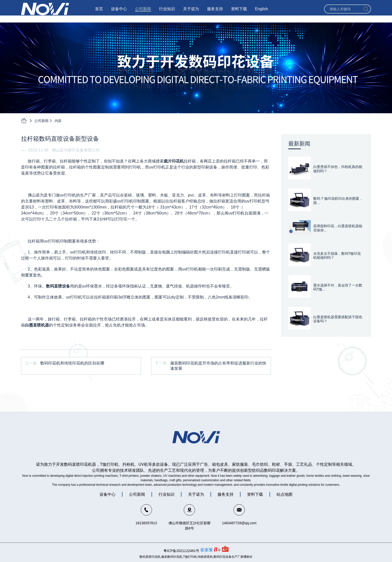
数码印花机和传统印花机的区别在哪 (72, 363)
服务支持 (215, 12)
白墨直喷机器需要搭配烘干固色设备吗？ (338, 319)
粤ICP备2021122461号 (181, 551)
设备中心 (119, 12)
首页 (99, 12)
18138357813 (146, 523)
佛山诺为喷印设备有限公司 (76, 150)
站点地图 (284, 494)
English (261, 12)
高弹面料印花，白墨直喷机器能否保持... (338, 228)
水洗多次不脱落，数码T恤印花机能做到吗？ (337, 256)
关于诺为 (191, 12)
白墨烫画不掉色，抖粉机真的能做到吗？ (338, 169)
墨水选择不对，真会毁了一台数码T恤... (338, 287)
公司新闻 (143, 12)
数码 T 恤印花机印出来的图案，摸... (338, 201)
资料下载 (239, 12)
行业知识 (167, 12)
